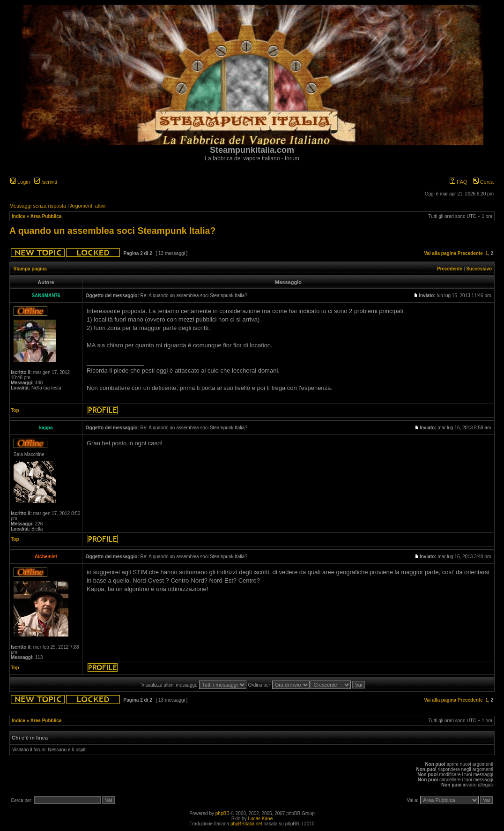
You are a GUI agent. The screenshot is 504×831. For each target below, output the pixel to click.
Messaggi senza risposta (38, 206)
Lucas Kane (260, 819)
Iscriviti (46, 182)
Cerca (483, 182)
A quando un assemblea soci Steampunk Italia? (112, 231)
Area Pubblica (46, 216)
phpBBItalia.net (246, 824)
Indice (19, 216)
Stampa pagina (30, 269)
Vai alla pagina (440, 253)
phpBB (222, 813)
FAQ (458, 182)
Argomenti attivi (88, 206)
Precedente (470, 253)
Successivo (479, 269)
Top (15, 410)
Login (20, 182)
